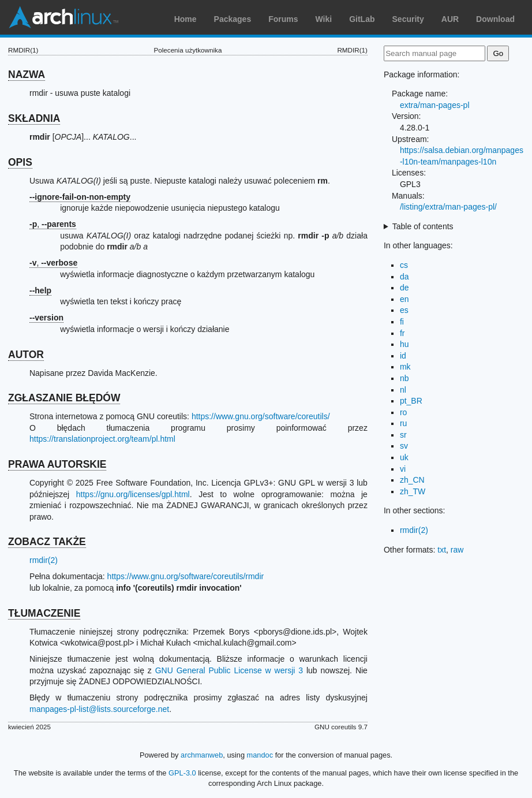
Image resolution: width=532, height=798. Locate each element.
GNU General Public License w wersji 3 (229, 670)
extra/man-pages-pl (435, 105)
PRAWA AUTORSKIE (57, 464)
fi (402, 322)
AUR (450, 19)
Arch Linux (63, 17)
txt (442, 550)
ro (403, 412)
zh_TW (413, 491)
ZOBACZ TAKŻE (47, 542)
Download (495, 19)
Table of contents (423, 226)
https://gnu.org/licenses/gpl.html (133, 494)
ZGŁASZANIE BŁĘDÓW (64, 398)
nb (404, 378)
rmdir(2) (44, 560)
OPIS (20, 162)
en (404, 299)
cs (404, 265)
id (403, 356)
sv (404, 446)
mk (405, 367)
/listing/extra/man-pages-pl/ (448, 207)
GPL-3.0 (182, 773)
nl (403, 390)
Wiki (324, 19)
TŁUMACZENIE (44, 613)
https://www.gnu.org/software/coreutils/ (261, 416)
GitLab (362, 19)
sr (403, 435)
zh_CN (412, 480)
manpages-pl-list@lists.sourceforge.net (99, 709)
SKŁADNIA (34, 118)
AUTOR (26, 355)
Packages (233, 19)
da (404, 277)
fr (402, 333)
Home (186, 19)
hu (404, 344)
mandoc (260, 755)
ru (403, 423)
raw (457, 550)
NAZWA (27, 74)
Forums (283, 19)
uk (404, 457)
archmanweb (202, 755)
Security (408, 19)
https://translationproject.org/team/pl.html (102, 439)
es (404, 310)
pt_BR (411, 401)
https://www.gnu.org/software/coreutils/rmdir (186, 576)
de (404, 288)
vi (403, 469)
